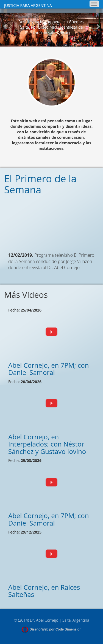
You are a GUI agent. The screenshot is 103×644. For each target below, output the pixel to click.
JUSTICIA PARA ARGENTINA (28, 5)
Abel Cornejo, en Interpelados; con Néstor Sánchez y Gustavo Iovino (47, 444)
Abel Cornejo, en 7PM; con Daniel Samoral (49, 369)
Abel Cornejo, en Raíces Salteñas (44, 591)
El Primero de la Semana (40, 184)
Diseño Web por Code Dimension (56, 629)
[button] (5, 30)
